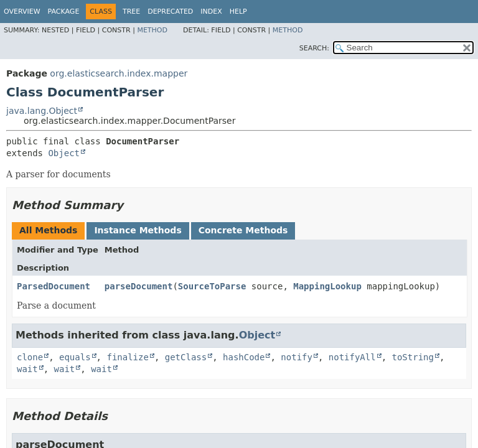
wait (27, 369)
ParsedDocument (54, 286)
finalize (127, 357)
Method (152, 30)
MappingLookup (327, 286)
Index (211, 12)
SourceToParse (212, 286)
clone (30, 357)
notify (297, 357)
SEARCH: (314, 48)
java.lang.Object (42, 111)
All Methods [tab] (48, 230)
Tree (131, 12)
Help (238, 12)
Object (64, 153)
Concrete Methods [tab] (243, 230)
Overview (22, 12)
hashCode (244, 357)
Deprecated (170, 12)
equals (75, 357)
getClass (186, 357)
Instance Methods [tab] (138, 230)
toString (413, 357)
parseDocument (139, 286)
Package (64, 12)
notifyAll (352, 357)
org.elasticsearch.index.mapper (119, 73)
